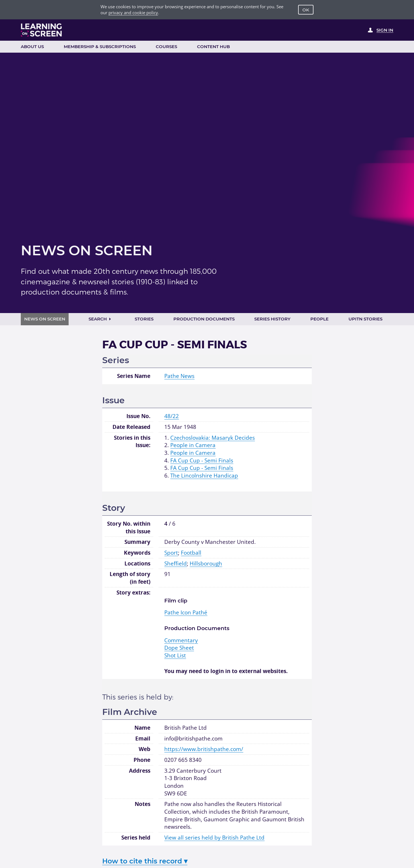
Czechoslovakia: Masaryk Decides (213, 438)
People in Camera (193, 445)
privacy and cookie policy (133, 13)
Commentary (181, 640)
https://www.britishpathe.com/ (204, 749)
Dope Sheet (179, 648)
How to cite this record (145, 861)
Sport (171, 553)
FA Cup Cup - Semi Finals (202, 460)
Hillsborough (206, 563)
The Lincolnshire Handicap (204, 476)
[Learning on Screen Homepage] (42, 30)
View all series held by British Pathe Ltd (214, 838)
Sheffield (176, 563)
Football (191, 553)
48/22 (172, 416)
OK (306, 10)
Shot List (175, 655)
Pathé (186, 612)
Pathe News (179, 376)
